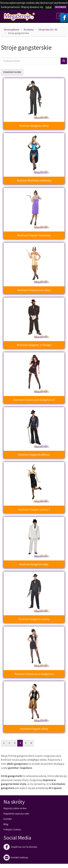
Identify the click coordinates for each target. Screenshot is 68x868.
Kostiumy (29, 30)
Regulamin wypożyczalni (16, 814)
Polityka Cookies (12, 829)
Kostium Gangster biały (34, 564)
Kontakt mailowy (16, 857)
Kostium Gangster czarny (34, 619)
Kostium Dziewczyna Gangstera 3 (34, 400)
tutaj (49, 7)
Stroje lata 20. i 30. (48, 30)
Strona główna (11, 30)
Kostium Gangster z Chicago (34, 345)
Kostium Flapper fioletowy (34, 235)
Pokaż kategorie (12, 72)
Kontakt (8, 819)
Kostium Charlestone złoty (34, 290)
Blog (6, 824)
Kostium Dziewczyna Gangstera (34, 674)
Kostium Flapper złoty (34, 729)
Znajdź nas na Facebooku (20, 847)
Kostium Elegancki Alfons (34, 455)
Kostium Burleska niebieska (34, 180)
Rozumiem (61, 7)
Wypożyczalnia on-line (15, 808)
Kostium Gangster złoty (34, 126)
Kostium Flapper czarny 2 (34, 509)
